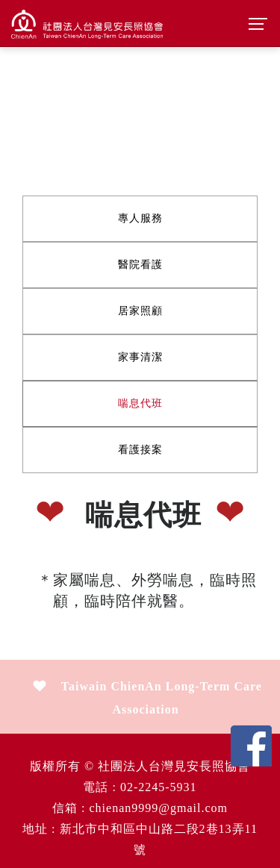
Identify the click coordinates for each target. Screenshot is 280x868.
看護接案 (140, 450)
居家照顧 (140, 311)
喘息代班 (140, 403)
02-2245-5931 (159, 787)
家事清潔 (140, 357)
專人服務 (140, 218)
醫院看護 (140, 265)
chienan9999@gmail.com (158, 808)
